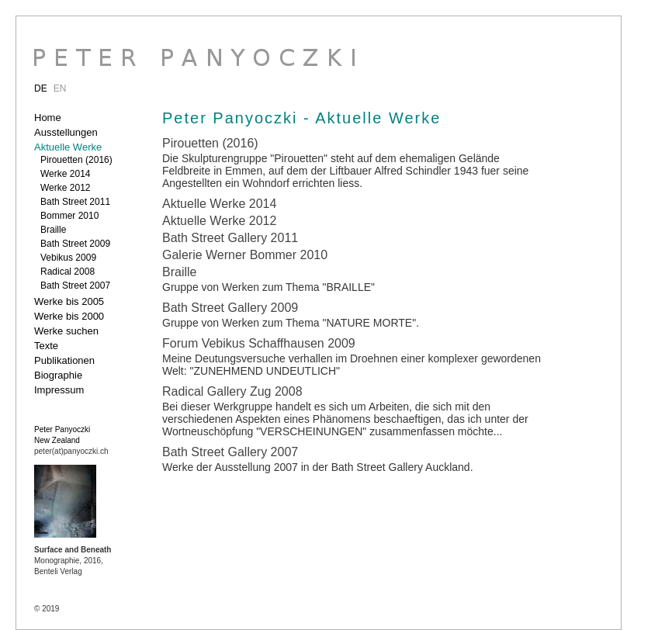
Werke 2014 (65, 174)
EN (60, 88)
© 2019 (47, 609)
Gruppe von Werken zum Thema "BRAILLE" (268, 287)
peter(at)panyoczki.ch (71, 451)
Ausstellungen (66, 132)
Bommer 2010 (69, 216)
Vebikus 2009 (68, 258)
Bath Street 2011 (75, 202)
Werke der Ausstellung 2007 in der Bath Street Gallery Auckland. (318, 467)
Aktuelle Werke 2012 (219, 221)
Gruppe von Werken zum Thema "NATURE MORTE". (291, 323)
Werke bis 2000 (69, 316)
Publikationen (64, 360)
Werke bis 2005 (69, 301)
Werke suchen (66, 331)
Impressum (59, 390)
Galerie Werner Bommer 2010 (245, 255)
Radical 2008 (68, 272)
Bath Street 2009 (75, 244)
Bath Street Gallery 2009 (230, 308)
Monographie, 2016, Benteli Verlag (73, 561)
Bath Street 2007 (75, 286)
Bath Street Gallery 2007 (230, 452)
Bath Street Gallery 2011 (230, 238)
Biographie (58, 375)
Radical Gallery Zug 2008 (232, 391)
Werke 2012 (65, 188)
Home (48, 118)
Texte (46, 346)
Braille (53, 230)
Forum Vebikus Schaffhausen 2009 (259, 343)
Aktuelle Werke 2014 (219, 204)
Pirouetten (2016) (76, 160)
